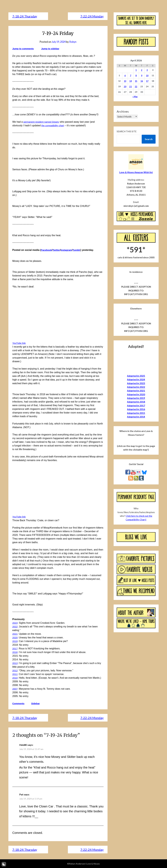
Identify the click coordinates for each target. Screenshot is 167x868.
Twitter (57, 250)
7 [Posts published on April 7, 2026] (131, 76)
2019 (15, 641)
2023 (15, 623)
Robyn (73, 42)
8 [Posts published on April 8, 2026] (136, 76)
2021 (15, 634)
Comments (19, 703)
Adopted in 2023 (136, 383)
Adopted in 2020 (136, 394)
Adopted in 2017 (136, 406)
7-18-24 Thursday (25, 16)
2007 (15, 689)
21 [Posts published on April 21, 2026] (131, 87)
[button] (4, 864)
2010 (15, 678)
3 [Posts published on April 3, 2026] (147, 70)
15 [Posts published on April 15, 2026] (136, 81)
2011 (15, 674)
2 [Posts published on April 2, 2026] (142, 70)
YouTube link (19, 343)
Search (149, 139)
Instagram (67, 250)
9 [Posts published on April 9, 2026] (142, 76)
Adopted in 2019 (136, 398)
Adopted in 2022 (136, 387)
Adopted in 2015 (136, 413)
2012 (15, 670)
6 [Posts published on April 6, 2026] (125, 76)
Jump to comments (24, 49)
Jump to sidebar (52, 49)
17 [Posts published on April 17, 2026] (147, 81)
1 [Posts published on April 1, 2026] (136, 70)
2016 (15, 652)
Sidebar (36, 703)
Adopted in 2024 (136, 379)
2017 (15, 649)
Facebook (47, 250)
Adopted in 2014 (136, 417)
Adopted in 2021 (136, 391)
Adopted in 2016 (136, 409)
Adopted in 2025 (136, 376)
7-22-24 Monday (92, 16)
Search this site (127, 131)
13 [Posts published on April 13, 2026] (125, 81)
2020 (15, 638)
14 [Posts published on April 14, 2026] (131, 81)
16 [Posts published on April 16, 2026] (142, 81)
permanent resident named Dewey (42, 122)
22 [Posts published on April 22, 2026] (136, 87)
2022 (15, 627)
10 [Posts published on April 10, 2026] (147, 76)
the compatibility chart (53, 125)
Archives (123, 111)
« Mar (135, 97)
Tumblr (78, 250)
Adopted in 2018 (136, 402)
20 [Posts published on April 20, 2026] (125, 87)
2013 (15, 663)
